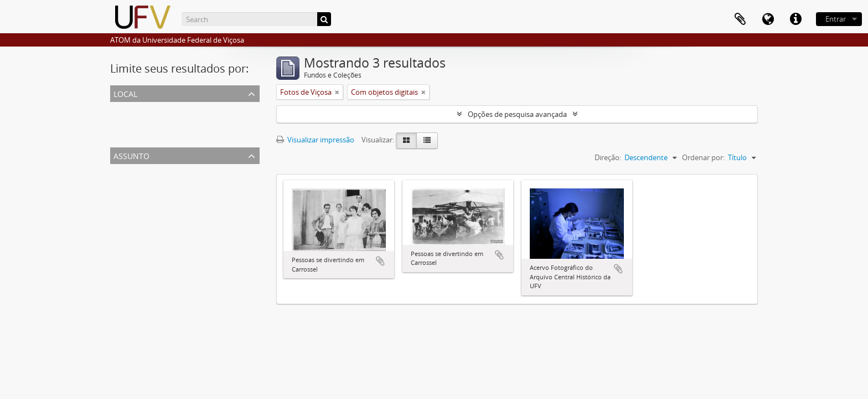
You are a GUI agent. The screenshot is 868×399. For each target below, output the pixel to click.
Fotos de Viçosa (138, 184)
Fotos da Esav (135, 197)
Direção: (608, 157)
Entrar (836, 19)
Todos (123, 109)
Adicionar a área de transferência (380, 261)
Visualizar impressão (315, 140)
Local (125, 93)
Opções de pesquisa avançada (517, 114)
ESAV (121, 122)
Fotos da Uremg (139, 211)
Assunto (131, 155)
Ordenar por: (703, 157)
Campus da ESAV (140, 135)
